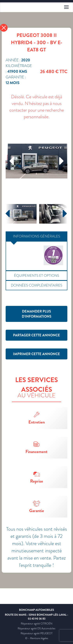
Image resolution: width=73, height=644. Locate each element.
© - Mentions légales (37, 638)
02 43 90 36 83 (37, 619)
